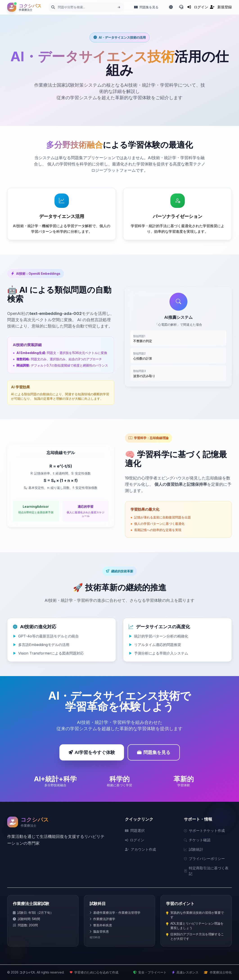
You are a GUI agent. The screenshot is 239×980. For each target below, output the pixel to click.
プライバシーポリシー (204, 859)
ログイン (135, 840)
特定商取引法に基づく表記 (206, 871)
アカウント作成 (140, 849)
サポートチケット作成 (204, 831)
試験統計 (194, 849)
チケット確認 (197, 840)
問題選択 (135, 831)
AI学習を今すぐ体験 (92, 752)
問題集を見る (154, 752)
